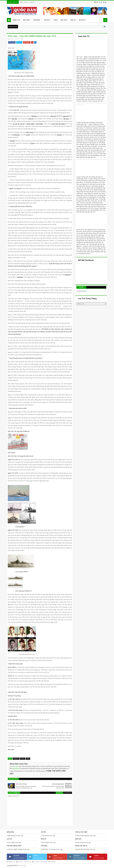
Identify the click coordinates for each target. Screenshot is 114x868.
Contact (32, 2)
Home (21, 2)
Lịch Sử (23, 759)
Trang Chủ (16, 20)
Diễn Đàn (37, 20)
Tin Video (36, 862)
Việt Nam (26, 20)
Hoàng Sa (16, 759)
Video (56, 20)
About (26, 2)
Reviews (44, 862)
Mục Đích (64, 20)
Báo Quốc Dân (14, 766)
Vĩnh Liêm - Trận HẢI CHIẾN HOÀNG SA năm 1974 (32, 36)
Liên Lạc (73, 20)
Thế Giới (47, 20)
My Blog (82, 20)
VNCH (28, 759)
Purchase (52, 862)
